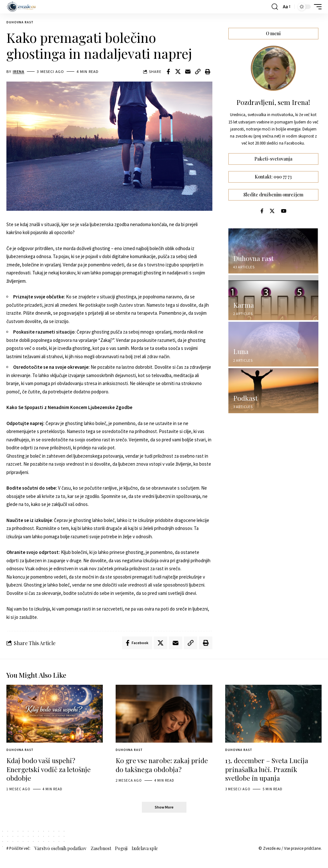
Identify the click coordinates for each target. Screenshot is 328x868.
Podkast (245, 398)
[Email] (188, 72)
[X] (272, 211)
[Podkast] (273, 391)
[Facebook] (262, 211)
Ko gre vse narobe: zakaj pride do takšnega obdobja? (162, 765)
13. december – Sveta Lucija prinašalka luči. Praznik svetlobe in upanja (267, 769)
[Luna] (273, 344)
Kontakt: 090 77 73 (273, 177)
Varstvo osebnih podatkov (61, 848)
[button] (275, 7)
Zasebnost (101, 848)
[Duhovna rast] (273, 251)
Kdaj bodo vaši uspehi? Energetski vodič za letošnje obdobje (49, 769)
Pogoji (121, 848)
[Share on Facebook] (168, 72)
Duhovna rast (20, 22)
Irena (19, 71)
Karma (244, 305)
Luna (241, 351)
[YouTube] (284, 211)
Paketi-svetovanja (273, 159)
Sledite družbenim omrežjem (273, 195)
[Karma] (273, 298)
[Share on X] (178, 72)
